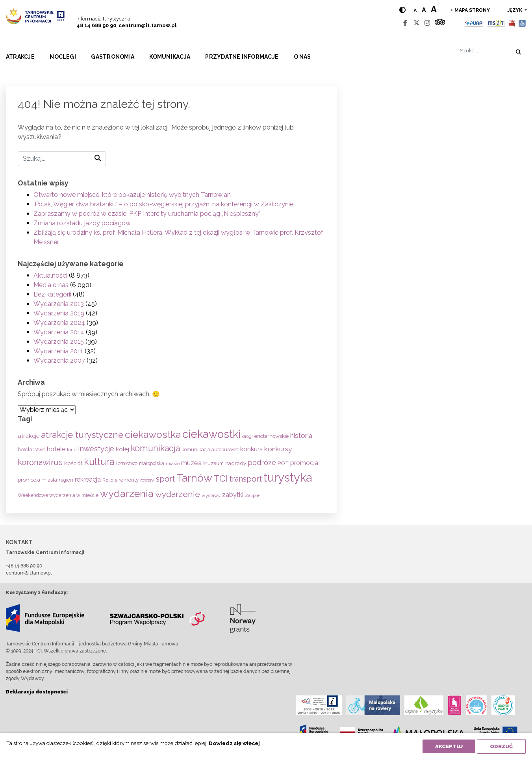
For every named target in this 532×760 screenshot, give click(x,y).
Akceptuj (449, 746)
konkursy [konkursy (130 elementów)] (278, 449)
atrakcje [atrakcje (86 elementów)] (29, 436)
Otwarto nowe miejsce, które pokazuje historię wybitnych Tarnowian (132, 195)
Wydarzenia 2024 (59, 323)
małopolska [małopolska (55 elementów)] (152, 463)
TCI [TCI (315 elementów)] (221, 478)
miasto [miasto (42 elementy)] (173, 463)
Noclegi (63, 57)
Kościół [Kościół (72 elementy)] (73, 463)
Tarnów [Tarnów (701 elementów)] (194, 478)
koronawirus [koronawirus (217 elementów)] (40, 462)
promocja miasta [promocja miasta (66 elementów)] (37, 480)
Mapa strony (472, 10)
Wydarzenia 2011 (58, 351)
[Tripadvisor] (440, 23)
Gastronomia (113, 57)
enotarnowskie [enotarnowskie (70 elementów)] (272, 436)
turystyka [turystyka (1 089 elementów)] (288, 477)
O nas (302, 57)
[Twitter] (417, 23)
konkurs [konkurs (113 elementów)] (251, 449)
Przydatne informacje (242, 57)
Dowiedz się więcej (234, 743)
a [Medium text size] (424, 10)
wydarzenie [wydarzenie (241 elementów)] (178, 494)
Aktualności (50, 275)
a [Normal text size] (415, 10)
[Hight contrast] (402, 10)
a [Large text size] (434, 9)
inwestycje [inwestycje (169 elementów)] (96, 449)
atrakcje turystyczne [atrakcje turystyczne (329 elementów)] (82, 435)
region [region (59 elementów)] (66, 480)
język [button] (515, 10)
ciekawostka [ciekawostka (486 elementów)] (153, 435)
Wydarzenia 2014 (59, 332)
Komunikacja (170, 57)
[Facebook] (405, 23)
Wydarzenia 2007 (59, 361)
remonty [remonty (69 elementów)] (129, 480)
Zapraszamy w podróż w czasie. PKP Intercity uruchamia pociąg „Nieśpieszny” (147, 214)
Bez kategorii (52, 294)
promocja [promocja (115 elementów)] (304, 463)
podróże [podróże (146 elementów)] (262, 462)
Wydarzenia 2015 (59, 342)
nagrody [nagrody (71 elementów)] (236, 463)
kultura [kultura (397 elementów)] (99, 462)
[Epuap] (474, 23)
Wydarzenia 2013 (59, 304)
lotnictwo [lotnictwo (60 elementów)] (127, 463)
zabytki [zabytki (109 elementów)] (233, 495)
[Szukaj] (484, 51)
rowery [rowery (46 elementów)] (147, 480)
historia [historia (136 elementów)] (301, 436)
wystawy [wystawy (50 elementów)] (211, 495)
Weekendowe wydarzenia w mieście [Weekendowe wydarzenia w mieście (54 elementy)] (58, 495)
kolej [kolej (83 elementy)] (122, 449)
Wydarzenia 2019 (59, 313)
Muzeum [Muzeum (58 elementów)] (213, 463)
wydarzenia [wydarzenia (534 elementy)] (127, 493)
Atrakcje (20, 57)
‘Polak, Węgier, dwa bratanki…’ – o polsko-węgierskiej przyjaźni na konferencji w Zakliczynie (163, 204)
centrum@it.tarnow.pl (147, 25)
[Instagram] (427, 23)
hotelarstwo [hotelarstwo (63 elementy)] (32, 450)
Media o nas (51, 285)
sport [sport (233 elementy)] (165, 479)
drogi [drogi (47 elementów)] (247, 436)
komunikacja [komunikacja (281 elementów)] (155, 448)
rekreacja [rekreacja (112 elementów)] (88, 479)
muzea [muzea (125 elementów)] (191, 463)
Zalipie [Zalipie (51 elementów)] (252, 495)
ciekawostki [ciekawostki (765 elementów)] (211, 434)
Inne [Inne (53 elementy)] (72, 450)
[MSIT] (496, 23)
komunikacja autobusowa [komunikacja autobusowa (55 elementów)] (210, 450)
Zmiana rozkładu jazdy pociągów (82, 223)
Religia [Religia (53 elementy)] (110, 480)
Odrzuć (501, 746)
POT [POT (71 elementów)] (283, 463)
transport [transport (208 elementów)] (246, 479)
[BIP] (512, 23)
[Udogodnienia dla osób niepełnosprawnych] (522, 23)
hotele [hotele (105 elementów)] (56, 449)
